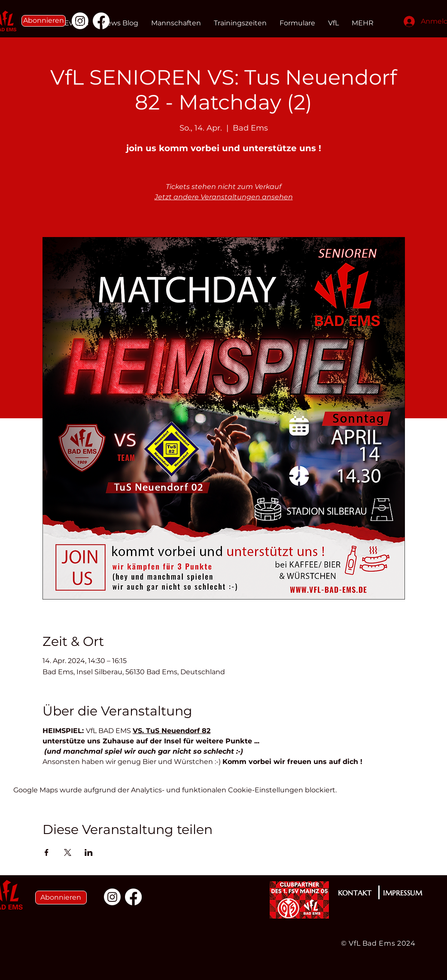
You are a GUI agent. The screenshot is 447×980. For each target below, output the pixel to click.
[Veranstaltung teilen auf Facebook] (47, 852)
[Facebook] (133, 897)
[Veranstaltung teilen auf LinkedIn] (89, 852)
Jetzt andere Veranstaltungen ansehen (224, 197)
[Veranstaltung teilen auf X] (68, 852)
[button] (44, 21)
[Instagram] (112, 897)
